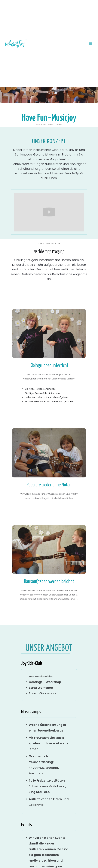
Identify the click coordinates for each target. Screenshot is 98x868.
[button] (90, 43)
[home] (16, 43)
